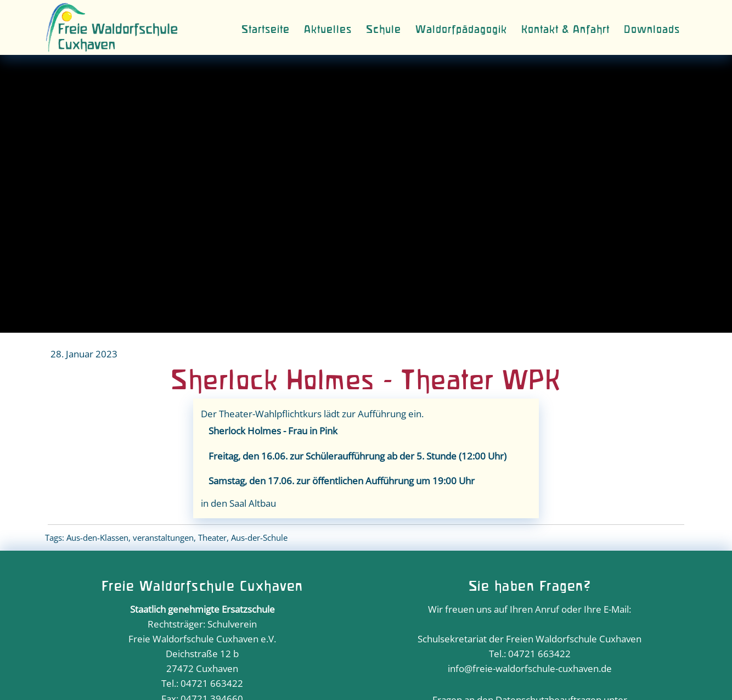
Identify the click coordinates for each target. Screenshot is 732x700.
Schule (384, 30)
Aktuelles (328, 30)
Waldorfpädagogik (461, 30)
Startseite (266, 30)
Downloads (652, 30)
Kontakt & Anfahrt (565, 30)
